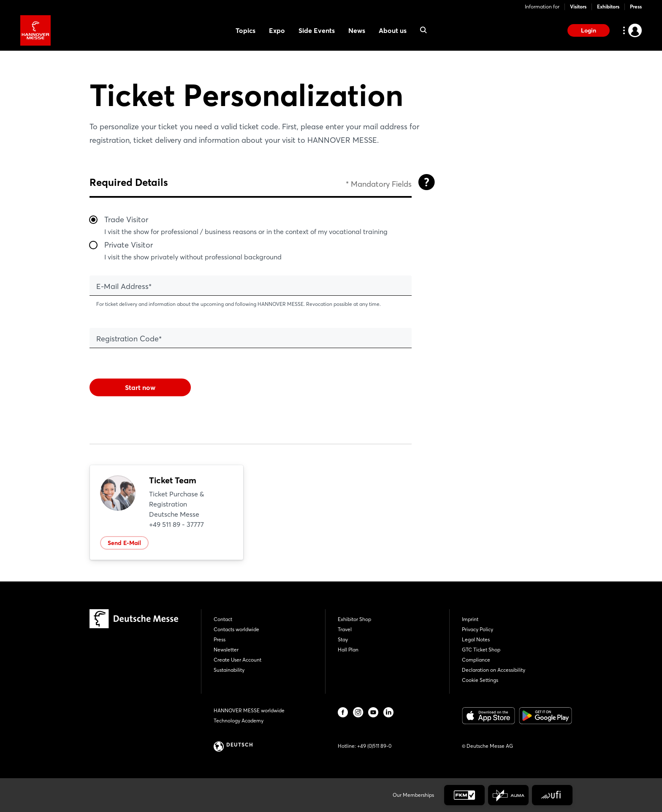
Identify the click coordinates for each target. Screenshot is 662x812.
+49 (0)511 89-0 (374, 746)
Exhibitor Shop (354, 619)
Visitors (578, 7)
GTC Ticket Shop (481, 650)
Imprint (470, 619)
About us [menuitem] (393, 30)
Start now (140, 387)
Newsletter (226, 650)
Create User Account (237, 660)
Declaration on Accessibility (494, 670)
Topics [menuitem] (246, 30)
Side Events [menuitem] (317, 30)
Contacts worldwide (236, 629)
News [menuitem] (357, 30)
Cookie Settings (480, 680)
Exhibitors (608, 7)
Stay (343, 639)
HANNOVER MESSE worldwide (249, 710)
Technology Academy (239, 721)
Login (589, 30)
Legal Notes (476, 639)
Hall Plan (348, 650)
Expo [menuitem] (277, 30)
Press (636, 7)
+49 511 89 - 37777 (176, 524)
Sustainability (229, 670)
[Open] (426, 182)
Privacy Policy (478, 629)
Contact (223, 619)
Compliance (476, 660)
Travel (345, 629)
